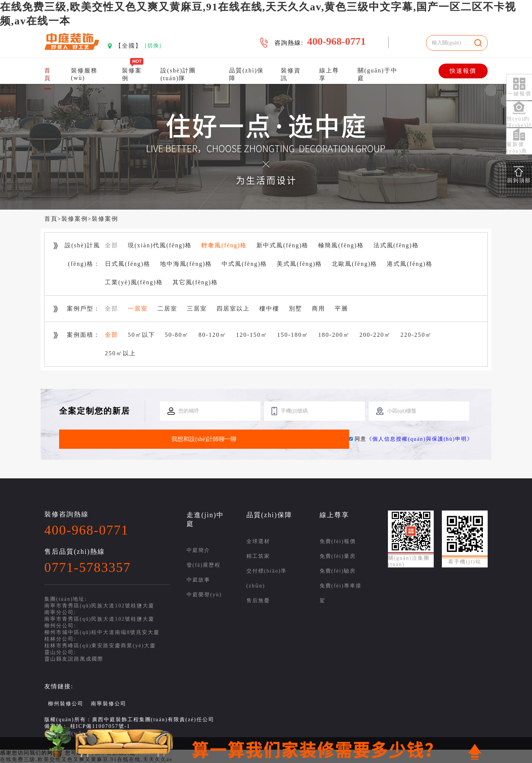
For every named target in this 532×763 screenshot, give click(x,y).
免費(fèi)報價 (338, 541)
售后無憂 (258, 601)
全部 (112, 245)
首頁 (51, 219)
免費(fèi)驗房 (338, 571)
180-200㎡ (334, 335)
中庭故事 (198, 580)
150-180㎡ (293, 335)
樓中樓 (269, 308)
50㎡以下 (141, 335)
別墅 (296, 308)
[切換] (153, 46)
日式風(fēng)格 (128, 264)
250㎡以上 (120, 353)
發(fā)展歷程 (204, 565)
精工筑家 (258, 556)
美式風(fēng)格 (299, 264)
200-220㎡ (375, 335)
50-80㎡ (177, 335)
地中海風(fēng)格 (186, 264)
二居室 (167, 308)
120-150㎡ (252, 335)
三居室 (197, 308)
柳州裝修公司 (66, 704)
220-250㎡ (416, 335)
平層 (341, 308)
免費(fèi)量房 (338, 556)
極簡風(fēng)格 (341, 245)
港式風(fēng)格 (410, 264)
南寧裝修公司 (109, 704)
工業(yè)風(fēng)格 (134, 282)
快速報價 (463, 71)
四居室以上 (233, 308)
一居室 (138, 308)
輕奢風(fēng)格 (224, 245)
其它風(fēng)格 (195, 282)
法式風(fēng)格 (396, 245)
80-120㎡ (212, 335)
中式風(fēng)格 (244, 264)
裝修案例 (75, 219)
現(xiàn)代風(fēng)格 (160, 245)
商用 (318, 308)
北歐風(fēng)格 (354, 264)
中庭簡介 (198, 550)
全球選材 (258, 541)
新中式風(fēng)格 (282, 245)
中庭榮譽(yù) (204, 595)
